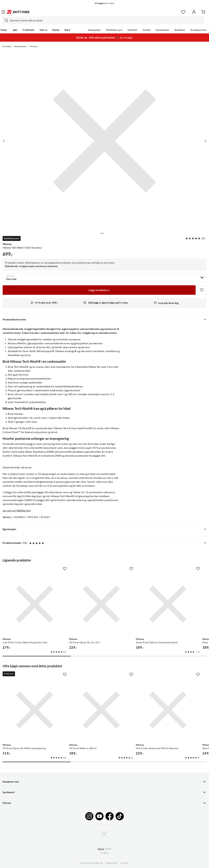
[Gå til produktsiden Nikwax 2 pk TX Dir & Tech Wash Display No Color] (35, 604)
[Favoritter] (183, 12)
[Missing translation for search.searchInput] (5, 20)
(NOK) (104, 849)
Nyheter (133, 30)
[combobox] (103, 20)
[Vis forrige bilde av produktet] (4, 141)
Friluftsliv (29, 30)
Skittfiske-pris (114, 30)
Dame (56, 30)
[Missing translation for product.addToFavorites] (202, 290)
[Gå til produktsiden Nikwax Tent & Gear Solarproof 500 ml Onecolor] (168, 710)
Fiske (4, 30)
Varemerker (162, 30)
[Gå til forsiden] (18, 12)
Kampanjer (94, 30)
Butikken (180, 30)
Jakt (15, 30)
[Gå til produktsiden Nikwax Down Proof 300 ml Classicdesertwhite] (168, 604)
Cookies (124, 863)
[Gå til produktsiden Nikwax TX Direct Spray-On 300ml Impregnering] (35, 710)
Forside (7, 46)
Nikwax (34, 46)
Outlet (146, 30)
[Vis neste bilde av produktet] (205, 141)
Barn (68, 30)
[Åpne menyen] (3, 12)
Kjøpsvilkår (112, 863)
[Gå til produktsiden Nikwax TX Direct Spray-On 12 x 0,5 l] (101, 604)
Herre (43, 30)
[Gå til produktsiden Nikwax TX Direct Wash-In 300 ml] (101, 710)
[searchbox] (106, 20)
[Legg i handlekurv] (99, 290)
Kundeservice (198, 30)
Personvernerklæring (92, 863)
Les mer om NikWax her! (17, 511)
